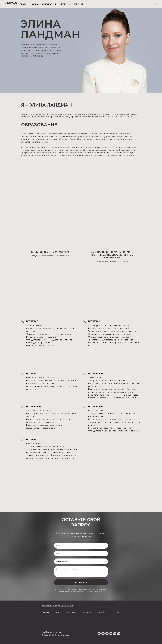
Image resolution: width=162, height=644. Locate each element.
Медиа (57, 612)
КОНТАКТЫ (79, 4)
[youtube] (111, 634)
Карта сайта (101, 612)
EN (118, 612)
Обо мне (46, 612)
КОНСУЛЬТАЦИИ (49, 4)
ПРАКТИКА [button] (65, 4)
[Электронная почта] (115, 634)
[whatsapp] (119, 634)
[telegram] (103, 634)
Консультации (72, 612)
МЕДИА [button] (35, 4)
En (157, 4)
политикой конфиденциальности (91, 592)
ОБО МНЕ (24, 4)
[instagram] (99, 634)
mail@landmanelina (51, 632)
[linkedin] (107, 634)
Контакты (87, 612)
